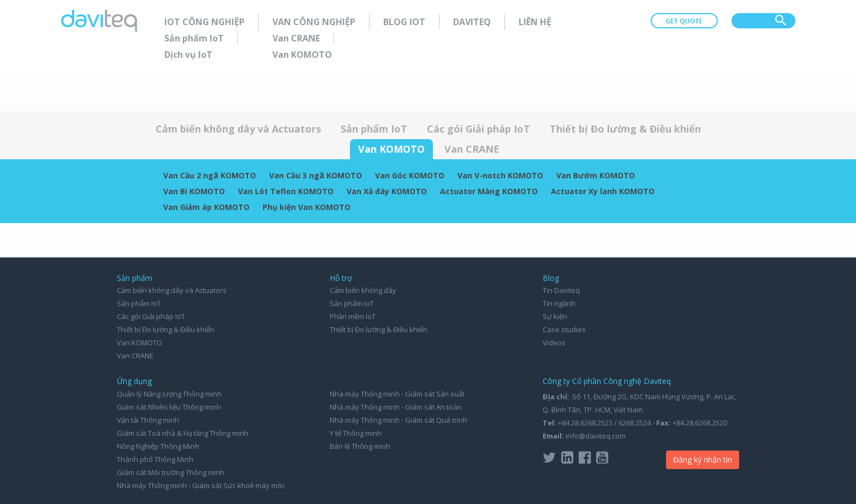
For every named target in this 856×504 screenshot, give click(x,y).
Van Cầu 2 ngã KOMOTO (210, 175)
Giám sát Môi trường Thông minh (171, 472)
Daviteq (472, 22)
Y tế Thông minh (356, 433)
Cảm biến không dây (363, 290)
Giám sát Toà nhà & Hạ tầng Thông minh (183, 433)
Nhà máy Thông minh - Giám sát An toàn (396, 407)
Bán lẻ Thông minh (360, 446)
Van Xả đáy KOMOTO (387, 191)
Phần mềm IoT (353, 316)
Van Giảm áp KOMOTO (206, 207)
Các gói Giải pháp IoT (478, 129)
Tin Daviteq (561, 290)
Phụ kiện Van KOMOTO (307, 207)
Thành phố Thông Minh (155, 459)
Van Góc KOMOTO (410, 175)
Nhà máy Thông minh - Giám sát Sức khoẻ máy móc (201, 485)
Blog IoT (404, 22)
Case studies (564, 329)
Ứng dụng (134, 381)
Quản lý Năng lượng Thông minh (169, 394)
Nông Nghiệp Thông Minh (158, 446)
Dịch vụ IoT (188, 55)
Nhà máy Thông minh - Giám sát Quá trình (399, 420)
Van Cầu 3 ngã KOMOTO (316, 175)
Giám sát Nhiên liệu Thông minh (169, 407)
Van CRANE (296, 38)
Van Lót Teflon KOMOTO (286, 191)
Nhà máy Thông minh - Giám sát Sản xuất (397, 394)
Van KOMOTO (302, 55)
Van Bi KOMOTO (194, 191)
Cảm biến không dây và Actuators (238, 129)
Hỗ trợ (341, 278)
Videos (554, 343)
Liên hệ (535, 22)
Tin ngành (559, 303)
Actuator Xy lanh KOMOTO (603, 191)
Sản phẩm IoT (194, 38)
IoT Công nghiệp (204, 22)
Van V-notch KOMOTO (500, 175)
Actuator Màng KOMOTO (489, 191)
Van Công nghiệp (314, 22)
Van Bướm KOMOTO (596, 175)
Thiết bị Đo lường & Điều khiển (625, 129)
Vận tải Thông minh (148, 420)
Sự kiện (555, 316)
